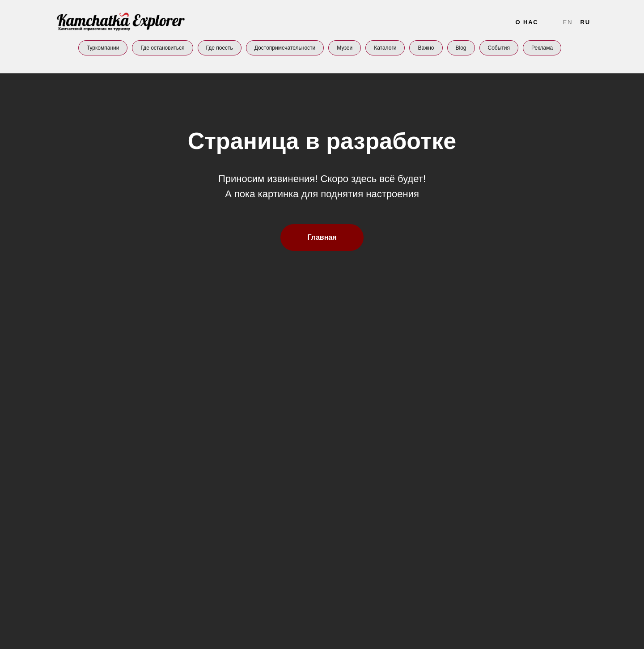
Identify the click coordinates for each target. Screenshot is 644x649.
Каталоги (385, 48)
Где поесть (220, 48)
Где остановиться (162, 48)
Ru (585, 22)
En (568, 22)
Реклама (542, 48)
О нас (527, 22)
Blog (461, 48)
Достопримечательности (285, 48)
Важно (426, 48)
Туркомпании (103, 48)
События (499, 48)
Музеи (345, 48)
